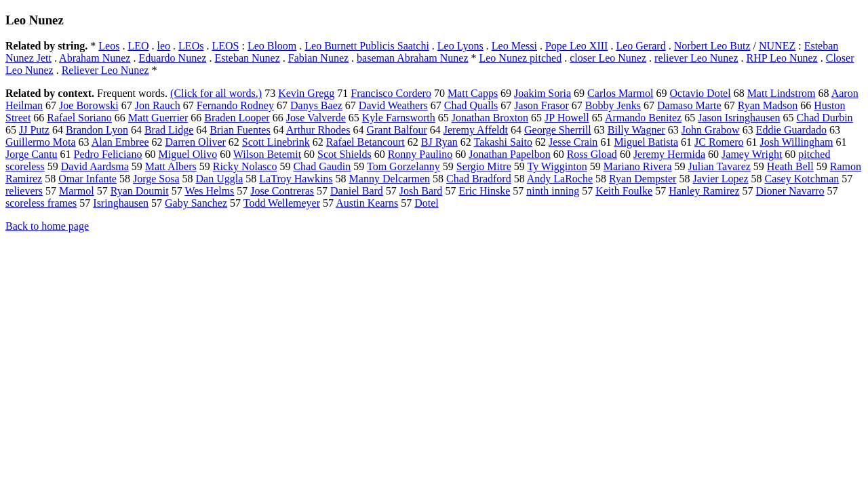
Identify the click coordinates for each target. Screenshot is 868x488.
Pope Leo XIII (576, 46)
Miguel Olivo (188, 154)
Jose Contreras (282, 191)
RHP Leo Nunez (782, 58)
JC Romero (719, 142)
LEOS (225, 46)
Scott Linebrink (276, 142)
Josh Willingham (796, 142)
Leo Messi (514, 46)
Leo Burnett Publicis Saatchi (367, 46)
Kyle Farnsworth (399, 118)
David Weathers (393, 105)
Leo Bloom (272, 46)
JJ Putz (34, 130)
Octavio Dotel (700, 93)
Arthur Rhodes (318, 130)
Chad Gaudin (322, 166)
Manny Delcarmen (390, 179)
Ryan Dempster (643, 179)
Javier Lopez (720, 179)
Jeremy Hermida (669, 154)
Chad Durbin (824, 118)
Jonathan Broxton (490, 118)
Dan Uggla (220, 179)
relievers (24, 191)
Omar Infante (87, 179)
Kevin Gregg (306, 93)
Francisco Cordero (391, 93)
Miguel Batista (646, 142)
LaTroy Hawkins (296, 179)
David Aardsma (95, 166)
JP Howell (567, 118)
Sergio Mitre (484, 166)
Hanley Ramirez (704, 191)
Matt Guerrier (158, 118)
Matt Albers (171, 166)
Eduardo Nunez (172, 58)
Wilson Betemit (267, 154)
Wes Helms (209, 191)
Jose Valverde (316, 118)
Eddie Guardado (791, 130)
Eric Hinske (484, 191)
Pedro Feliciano (108, 154)
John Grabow (711, 130)
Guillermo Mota (41, 142)
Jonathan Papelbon (509, 154)
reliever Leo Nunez (696, 58)
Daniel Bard (357, 191)
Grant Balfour (396, 130)
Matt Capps (473, 93)
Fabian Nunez (318, 58)
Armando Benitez (643, 118)
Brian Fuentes (240, 130)
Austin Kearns (367, 203)
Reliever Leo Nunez (105, 70)
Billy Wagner (636, 130)
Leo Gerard (640, 46)
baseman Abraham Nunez (412, 58)
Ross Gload (592, 154)
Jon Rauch (158, 105)
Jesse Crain (573, 142)
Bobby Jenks (613, 105)
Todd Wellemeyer (282, 203)
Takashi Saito (503, 142)
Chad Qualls (471, 105)
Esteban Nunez (247, 58)
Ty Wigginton (557, 166)
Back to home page (47, 226)
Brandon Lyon (97, 130)
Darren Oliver (196, 142)
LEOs (191, 46)
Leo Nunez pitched (520, 58)
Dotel (427, 203)
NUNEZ (777, 46)
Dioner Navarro (790, 191)
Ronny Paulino (420, 154)
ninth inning (553, 191)
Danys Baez (316, 105)
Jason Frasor (541, 105)
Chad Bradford (479, 179)
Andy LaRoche (560, 179)
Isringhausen (121, 203)
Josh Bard (421, 191)
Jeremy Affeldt (476, 130)
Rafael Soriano (79, 118)
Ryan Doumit (140, 191)
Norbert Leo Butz (712, 46)
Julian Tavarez (719, 166)
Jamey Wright (752, 154)
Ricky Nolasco (245, 166)
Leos (109, 46)
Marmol (77, 191)
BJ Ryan (439, 142)
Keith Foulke (624, 191)
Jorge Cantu (32, 154)
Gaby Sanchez (196, 203)
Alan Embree (120, 142)
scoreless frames (41, 203)
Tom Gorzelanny (403, 166)
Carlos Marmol (620, 93)
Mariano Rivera (638, 166)
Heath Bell (790, 166)
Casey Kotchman (802, 179)
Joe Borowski (89, 105)
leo (164, 46)
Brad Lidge (169, 130)
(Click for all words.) (216, 93)
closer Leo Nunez (608, 58)
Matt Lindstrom (782, 93)
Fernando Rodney (235, 105)
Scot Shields (344, 154)
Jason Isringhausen (739, 118)
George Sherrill (558, 130)
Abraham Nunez (95, 58)
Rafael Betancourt (366, 142)
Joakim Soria (542, 93)
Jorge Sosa (156, 179)
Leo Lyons (460, 46)
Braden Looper (237, 118)
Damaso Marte (689, 105)
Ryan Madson (768, 105)
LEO (138, 46)
